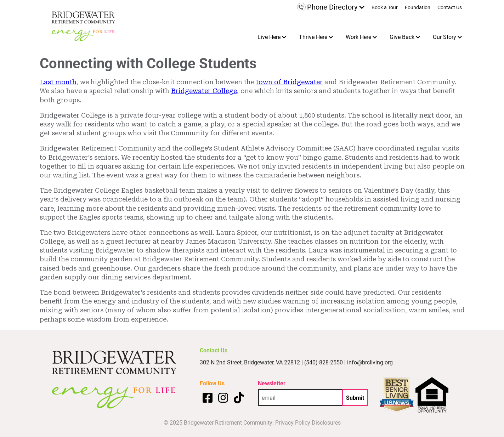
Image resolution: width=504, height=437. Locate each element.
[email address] (300, 398)
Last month (58, 82)
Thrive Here (313, 37)
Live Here (269, 37)
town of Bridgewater (289, 82)
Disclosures (326, 422)
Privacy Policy (293, 422)
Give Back (402, 37)
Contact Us (450, 8)
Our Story (444, 37)
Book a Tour (385, 8)
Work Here (358, 37)
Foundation (418, 8)
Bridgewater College (204, 91)
